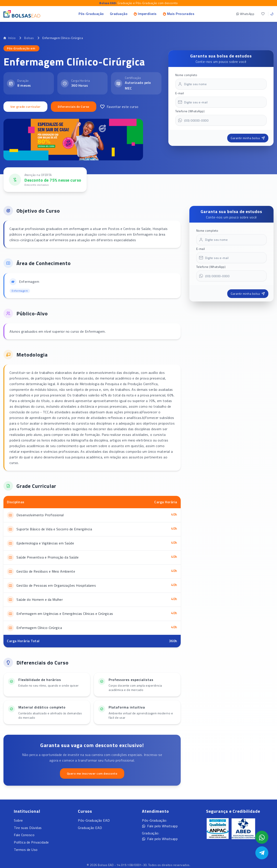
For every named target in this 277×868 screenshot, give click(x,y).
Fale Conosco (24, 835)
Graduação (119, 14)
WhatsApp (245, 14)
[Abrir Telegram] (262, 853)
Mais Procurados (179, 14)
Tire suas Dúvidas (28, 828)
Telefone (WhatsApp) (190, 111)
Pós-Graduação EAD (94, 820)
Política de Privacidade (31, 842)
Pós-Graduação (91, 14)
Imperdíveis (145, 14)
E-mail (180, 93)
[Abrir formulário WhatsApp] (262, 837)
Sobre (18, 820)
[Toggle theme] (272, 14)
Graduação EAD (90, 828)
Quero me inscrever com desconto (92, 773)
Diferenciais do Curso (74, 107)
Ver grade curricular (25, 107)
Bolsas (29, 38)
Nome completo (186, 75)
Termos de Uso (26, 850)
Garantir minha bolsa (248, 138)
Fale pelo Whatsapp (160, 826)
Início (10, 38)
